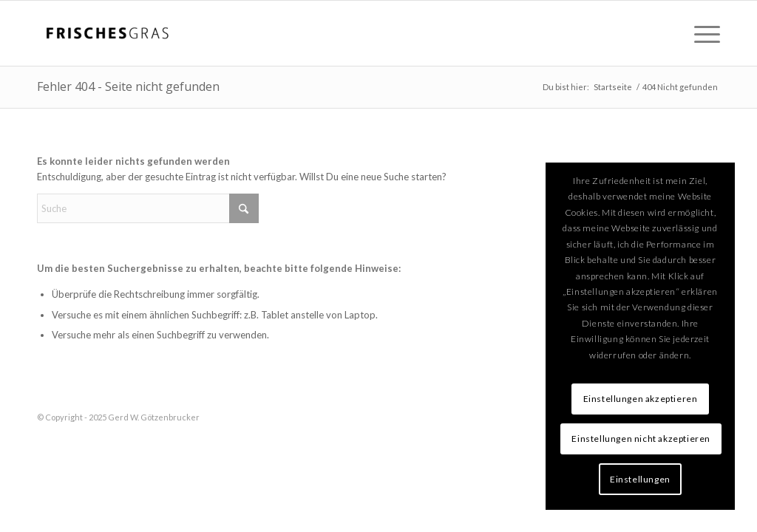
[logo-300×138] (108, 33)
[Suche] (148, 208)
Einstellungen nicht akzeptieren (641, 439)
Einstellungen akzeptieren (641, 399)
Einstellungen (640, 479)
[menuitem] (702, 33)
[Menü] (702, 33)
